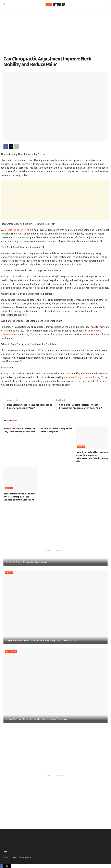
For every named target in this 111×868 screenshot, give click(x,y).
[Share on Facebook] (6, 147)
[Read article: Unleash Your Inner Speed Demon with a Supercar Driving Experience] (55, 686)
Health (81, 447)
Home (6, 852)
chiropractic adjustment (16, 230)
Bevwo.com (14, 857)
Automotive (11, 651)
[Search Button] (107, 4)
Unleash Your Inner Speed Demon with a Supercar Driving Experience (36, 719)
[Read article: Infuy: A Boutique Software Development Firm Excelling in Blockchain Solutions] (55, 607)
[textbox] (55, 270)
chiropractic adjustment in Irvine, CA (84, 377)
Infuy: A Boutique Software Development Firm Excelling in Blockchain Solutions (41, 641)
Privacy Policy (25, 857)
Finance (9, 573)
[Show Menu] (4, 4)
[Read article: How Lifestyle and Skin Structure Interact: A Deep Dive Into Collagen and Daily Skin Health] (20, 479)
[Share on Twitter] (11, 147)
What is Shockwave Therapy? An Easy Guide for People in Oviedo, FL (20, 432)
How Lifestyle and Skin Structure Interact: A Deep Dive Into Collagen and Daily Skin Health (20, 497)
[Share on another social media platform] (16, 147)
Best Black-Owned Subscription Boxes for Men (27, 562)
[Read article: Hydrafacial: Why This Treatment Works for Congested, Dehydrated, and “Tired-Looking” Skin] (92, 438)
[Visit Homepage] (55, 4)
